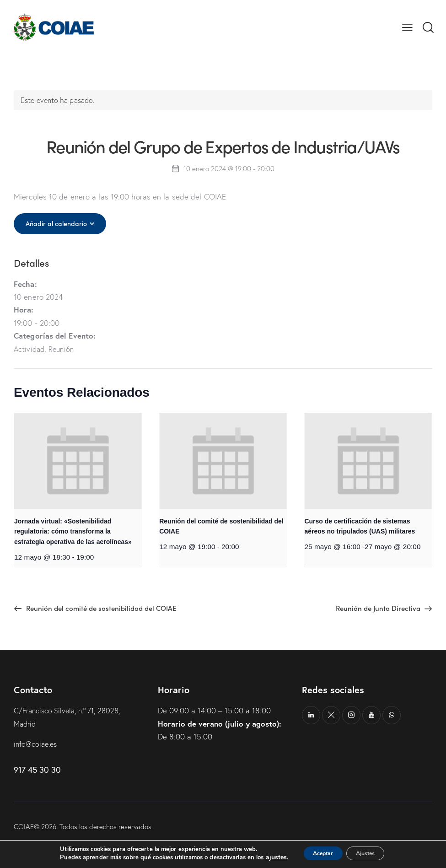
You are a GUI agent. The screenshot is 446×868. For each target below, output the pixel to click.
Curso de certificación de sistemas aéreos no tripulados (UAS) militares (360, 526)
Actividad (30, 349)
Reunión (64, 349)
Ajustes (370, 854)
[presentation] (78, 461)
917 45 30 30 (37, 770)
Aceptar (317, 854)
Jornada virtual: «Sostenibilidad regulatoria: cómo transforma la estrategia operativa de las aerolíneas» (73, 531)
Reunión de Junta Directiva (377, 608)
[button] (407, 27)
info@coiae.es (37, 744)
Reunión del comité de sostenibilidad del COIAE (221, 526)
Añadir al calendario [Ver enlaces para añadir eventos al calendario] (58, 223)
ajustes (265, 858)
